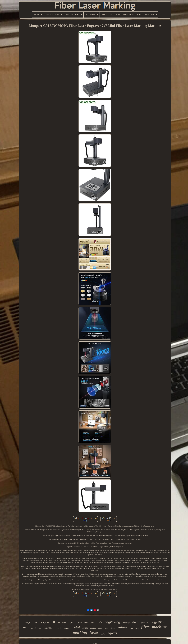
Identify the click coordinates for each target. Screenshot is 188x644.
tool (36, 623)
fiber (145, 627)
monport (44, 622)
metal (76, 627)
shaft (135, 622)
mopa (28, 622)
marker (48, 628)
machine (159, 627)
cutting (93, 628)
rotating (66, 628)
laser (94, 632)
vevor (107, 629)
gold (93, 623)
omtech (58, 628)
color (103, 634)
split (100, 622)
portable (144, 623)
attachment (83, 622)
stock (137, 628)
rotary (122, 627)
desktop (126, 623)
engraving (112, 622)
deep (65, 622)
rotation (100, 629)
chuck (85, 628)
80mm (56, 622)
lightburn (73, 623)
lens (40, 629)
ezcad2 (34, 628)
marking (80, 633)
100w (131, 628)
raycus (112, 633)
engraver (158, 622)
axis (26, 627)
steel (113, 628)
